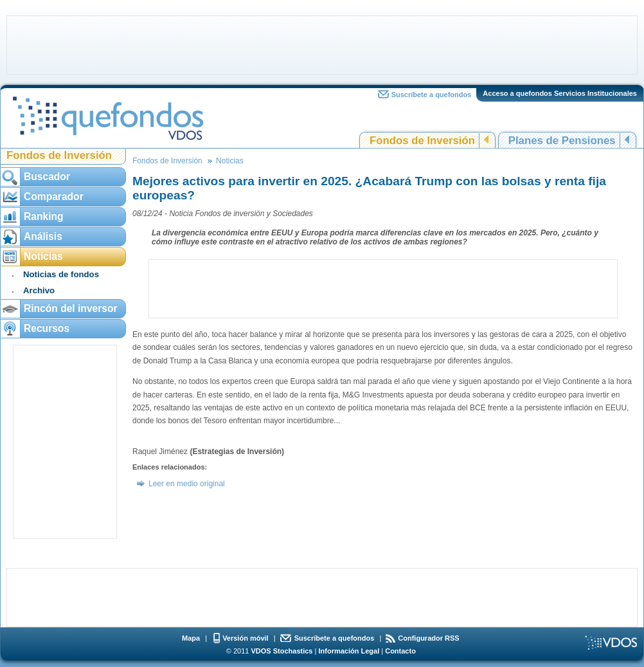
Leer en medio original (187, 484)
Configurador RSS (428, 638)
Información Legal (349, 651)
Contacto (400, 651)
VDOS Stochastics (282, 651)
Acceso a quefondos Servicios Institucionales (560, 93)
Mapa (191, 638)
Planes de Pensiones (562, 141)
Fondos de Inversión (422, 141)
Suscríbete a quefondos (432, 95)
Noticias (230, 161)
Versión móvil (246, 638)
